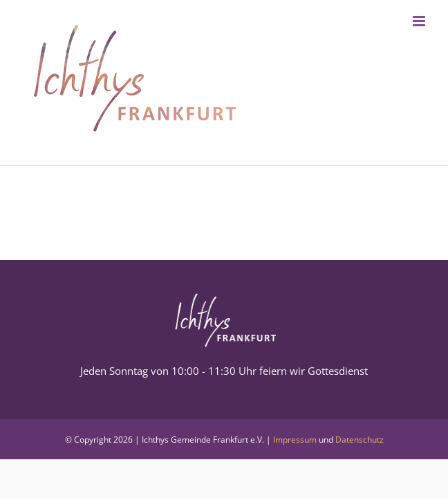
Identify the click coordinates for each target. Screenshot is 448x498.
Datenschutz (360, 440)
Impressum (295, 440)
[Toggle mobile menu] (420, 21)
